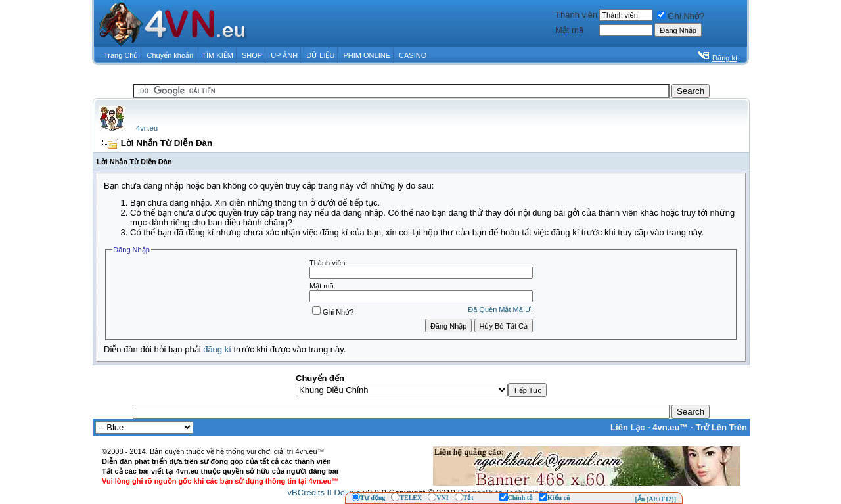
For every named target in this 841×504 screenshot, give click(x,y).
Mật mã (569, 30)
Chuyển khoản (170, 55)
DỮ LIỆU (320, 55)
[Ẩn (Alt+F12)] (655, 499)
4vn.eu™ (670, 427)
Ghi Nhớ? (681, 16)
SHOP (252, 55)
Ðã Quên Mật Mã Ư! (500, 309)
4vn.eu (147, 128)
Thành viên (576, 15)
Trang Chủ (121, 55)
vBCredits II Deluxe (324, 493)
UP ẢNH (284, 55)
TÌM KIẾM (217, 55)
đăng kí (217, 349)
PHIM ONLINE (367, 55)
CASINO (413, 55)
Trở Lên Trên (721, 427)
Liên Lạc (628, 427)
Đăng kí (725, 58)
